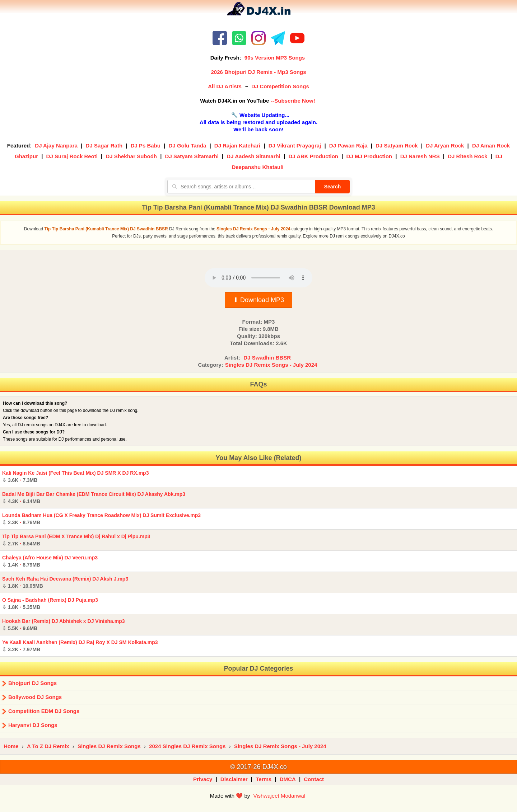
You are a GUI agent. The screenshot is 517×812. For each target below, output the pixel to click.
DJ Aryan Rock (445, 145)
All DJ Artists (225, 86)
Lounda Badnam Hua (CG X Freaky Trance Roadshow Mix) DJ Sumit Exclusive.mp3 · (101, 519)
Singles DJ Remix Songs (109, 746)
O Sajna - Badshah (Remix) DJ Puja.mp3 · (50, 604)
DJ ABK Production (313, 156)
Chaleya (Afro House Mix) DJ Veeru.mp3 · (50, 561)
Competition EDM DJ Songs (44, 711)
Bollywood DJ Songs (35, 697)
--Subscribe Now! (293, 101)
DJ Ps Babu (146, 145)
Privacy (203, 779)
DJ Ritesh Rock (467, 156)
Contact (314, 779)
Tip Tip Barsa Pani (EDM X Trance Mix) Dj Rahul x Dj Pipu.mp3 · (76, 540)
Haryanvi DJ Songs (33, 725)
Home (11, 746)
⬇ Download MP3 (258, 300)
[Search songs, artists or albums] (241, 187)
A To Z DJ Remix (48, 746)
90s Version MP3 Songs (275, 58)
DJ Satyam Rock (397, 145)
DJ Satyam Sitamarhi (192, 156)
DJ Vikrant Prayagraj (295, 145)
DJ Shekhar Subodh (131, 156)
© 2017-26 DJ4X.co (258, 767)
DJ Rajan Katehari (237, 145)
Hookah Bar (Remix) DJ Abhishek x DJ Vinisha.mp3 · (64, 625)
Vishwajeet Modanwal (279, 796)
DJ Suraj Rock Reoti (72, 156)
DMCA (288, 779)
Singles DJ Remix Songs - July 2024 (271, 365)
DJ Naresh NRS (420, 156)
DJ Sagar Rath (104, 145)
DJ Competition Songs (280, 86)
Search (333, 187)
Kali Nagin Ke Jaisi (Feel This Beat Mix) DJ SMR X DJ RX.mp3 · (75, 477)
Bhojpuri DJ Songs (32, 683)
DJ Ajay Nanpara (56, 145)
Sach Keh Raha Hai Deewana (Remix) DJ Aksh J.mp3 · (65, 582)
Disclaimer (234, 779)
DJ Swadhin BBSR (267, 358)
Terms (264, 779)
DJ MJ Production (369, 156)
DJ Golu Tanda (188, 145)
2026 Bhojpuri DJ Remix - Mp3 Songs (258, 72)
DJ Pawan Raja (348, 145)
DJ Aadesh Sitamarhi (253, 156)
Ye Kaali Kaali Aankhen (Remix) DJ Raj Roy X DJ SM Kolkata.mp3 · (80, 646)
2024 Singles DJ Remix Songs (187, 746)
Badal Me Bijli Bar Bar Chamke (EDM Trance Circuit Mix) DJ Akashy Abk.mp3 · (94, 498)
